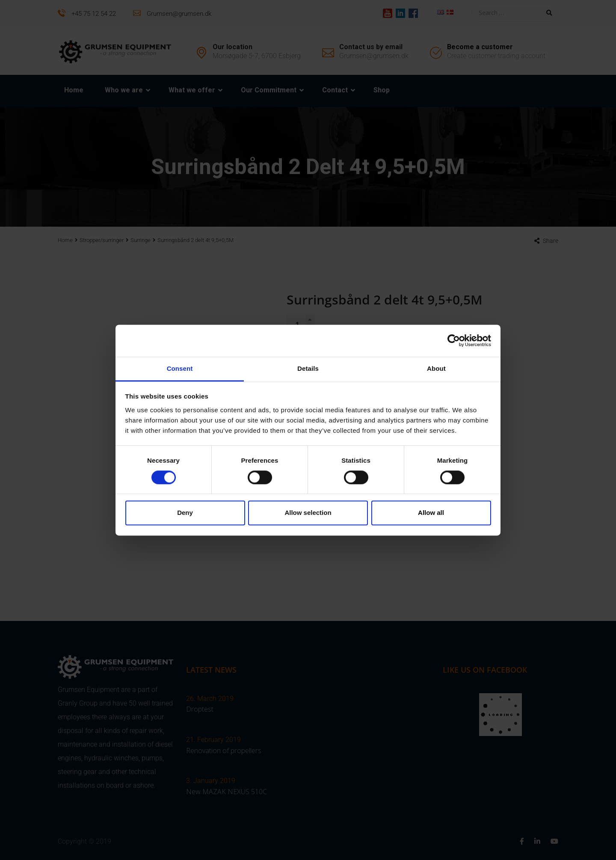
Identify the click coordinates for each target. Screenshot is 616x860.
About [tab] (436, 368)
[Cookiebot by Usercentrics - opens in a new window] (454, 340)
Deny (185, 513)
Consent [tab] (180, 368)
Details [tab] (308, 368)
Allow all (431, 513)
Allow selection (308, 513)
